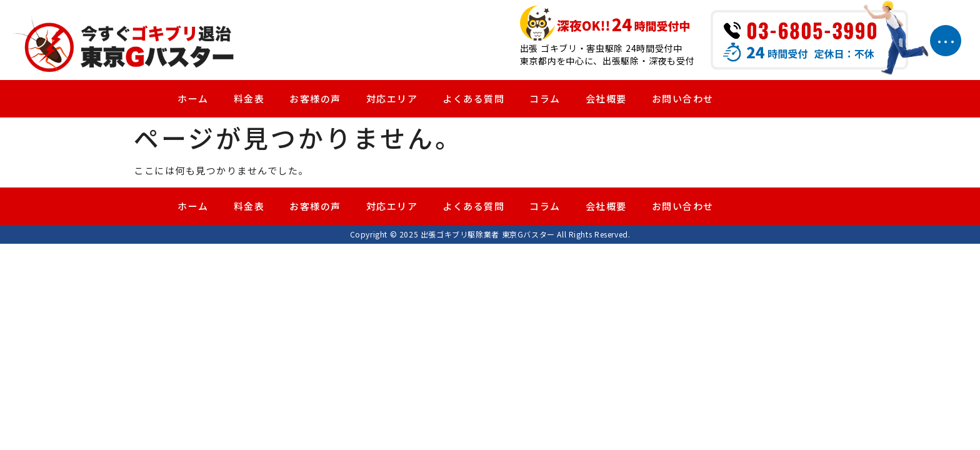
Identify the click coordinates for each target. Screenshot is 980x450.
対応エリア (392, 100)
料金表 (249, 100)
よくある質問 (473, 100)
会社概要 (606, 100)
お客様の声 (315, 100)
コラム (545, 100)
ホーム (193, 100)
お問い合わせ (683, 100)
